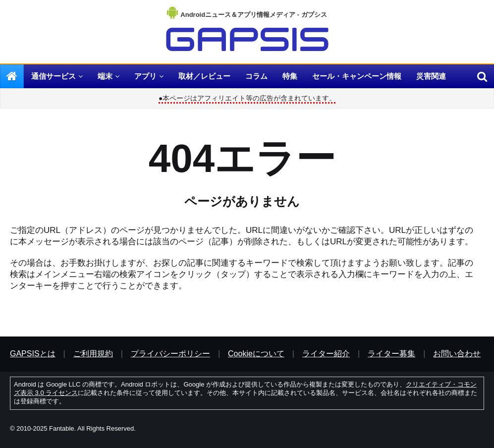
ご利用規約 (93, 354)
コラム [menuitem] (256, 76)
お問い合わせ (457, 354)
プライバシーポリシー (170, 354)
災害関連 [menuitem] (431, 76)
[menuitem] (12, 76)
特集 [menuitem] (290, 76)
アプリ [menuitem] (145, 76)
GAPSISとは (33, 354)
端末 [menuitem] (105, 76)
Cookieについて (256, 354)
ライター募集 (391, 354)
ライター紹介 (326, 354)
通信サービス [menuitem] (54, 76)
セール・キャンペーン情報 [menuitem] (357, 76)
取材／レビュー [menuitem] (204, 76)
